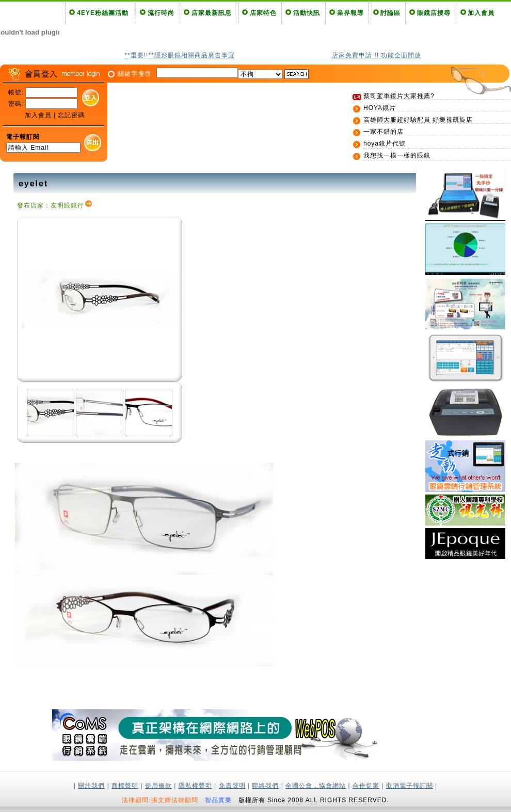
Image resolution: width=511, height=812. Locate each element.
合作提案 (366, 786)
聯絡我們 (265, 786)
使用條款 (158, 786)
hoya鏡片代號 (385, 144)
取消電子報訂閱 (410, 786)
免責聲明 (232, 786)
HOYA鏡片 (380, 108)
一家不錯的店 (384, 132)
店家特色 (263, 13)
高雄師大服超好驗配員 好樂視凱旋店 (418, 120)
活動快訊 (307, 13)
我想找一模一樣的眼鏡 (397, 155)
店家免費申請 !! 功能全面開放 (377, 55)
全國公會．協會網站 (316, 786)
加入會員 (481, 13)
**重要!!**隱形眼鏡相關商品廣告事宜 (179, 55)
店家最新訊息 (212, 13)
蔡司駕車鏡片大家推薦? (399, 96)
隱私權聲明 (195, 786)
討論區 (390, 13)
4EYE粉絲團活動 (103, 13)
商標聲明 (125, 786)
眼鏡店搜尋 (434, 13)
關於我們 (91, 786)
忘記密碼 (71, 115)
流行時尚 (161, 13)
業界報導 (350, 13)
